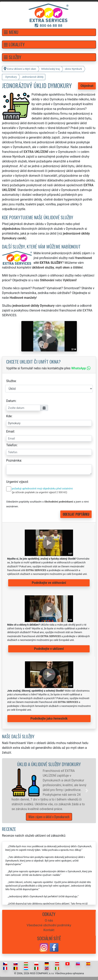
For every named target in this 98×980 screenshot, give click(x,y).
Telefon (11, 445)
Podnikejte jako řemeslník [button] (49, 719)
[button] (49, 32)
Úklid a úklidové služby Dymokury (49, 764)
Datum (11, 401)
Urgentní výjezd (17, 482)
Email (10, 431)
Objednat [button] (87, 86)
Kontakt (49, 930)
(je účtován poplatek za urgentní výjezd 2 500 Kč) (39, 492)
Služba (11, 381)
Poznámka (14, 460)
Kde (9, 416)
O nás (49, 920)
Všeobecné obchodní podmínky (49, 925)
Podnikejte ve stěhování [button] (49, 583)
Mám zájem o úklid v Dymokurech (49, 817)
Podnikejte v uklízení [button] (49, 649)
